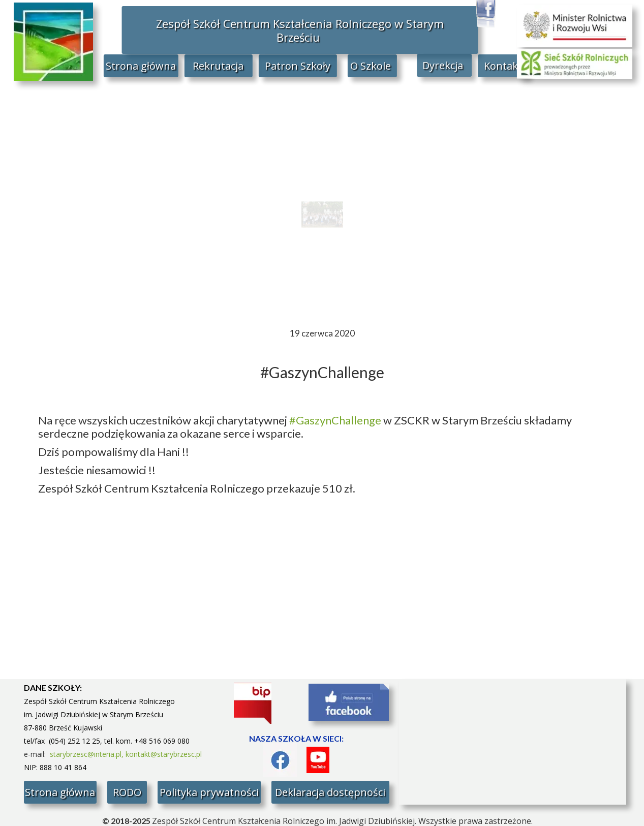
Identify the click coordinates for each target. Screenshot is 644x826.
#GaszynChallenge (335, 420)
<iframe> (513, 742)
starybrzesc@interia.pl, (88, 754)
